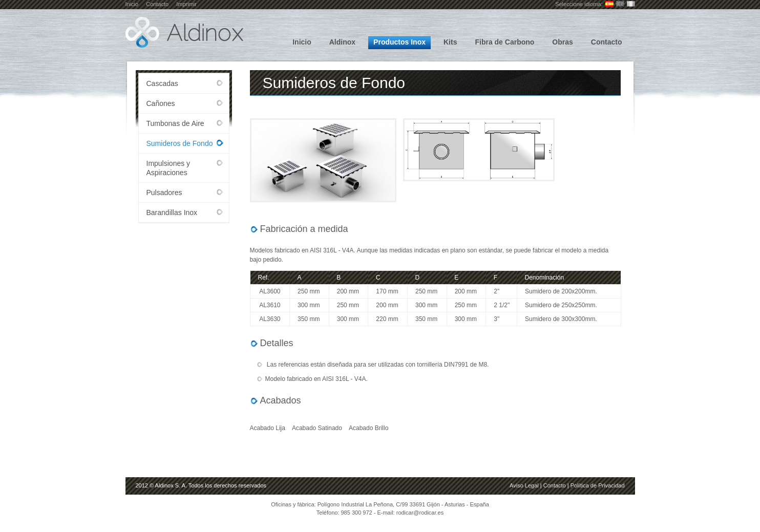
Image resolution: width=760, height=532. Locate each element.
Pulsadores (164, 193)
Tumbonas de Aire (175, 123)
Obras (562, 42)
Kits (450, 42)
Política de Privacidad (598, 485)
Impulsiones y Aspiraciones (168, 168)
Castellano (609, 4)
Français (631, 4)
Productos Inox (399, 42)
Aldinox (342, 42)
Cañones (161, 103)
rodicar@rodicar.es (420, 513)
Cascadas (162, 83)
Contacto (157, 4)
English (620, 4)
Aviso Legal (524, 485)
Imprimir (186, 4)
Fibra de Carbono (504, 42)
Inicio (132, 4)
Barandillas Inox (172, 212)
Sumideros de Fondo (180, 143)
